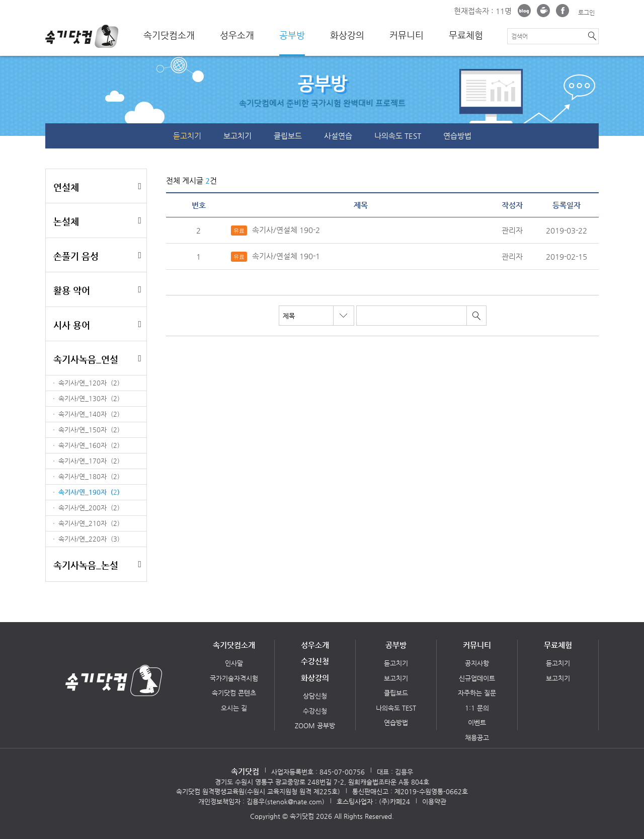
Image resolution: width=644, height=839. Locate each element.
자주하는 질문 (477, 693)
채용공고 (477, 738)
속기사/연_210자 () (89, 523)
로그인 (586, 13)
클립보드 (288, 136)
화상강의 (347, 35)
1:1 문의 (477, 708)
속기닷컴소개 (169, 35)
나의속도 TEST (398, 136)
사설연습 (338, 136)
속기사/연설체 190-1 (275, 257)
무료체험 (466, 35)
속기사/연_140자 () (89, 414)
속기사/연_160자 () (89, 445)
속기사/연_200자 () (89, 508)
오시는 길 (234, 708)
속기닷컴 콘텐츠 (234, 693)
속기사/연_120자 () (89, 383)
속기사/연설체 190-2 (275, 231)
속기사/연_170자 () (89, 461)
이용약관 (434, 802)
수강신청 (315, 661)
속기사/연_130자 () (89, 398)
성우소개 (237, 35)
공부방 (292, 35)
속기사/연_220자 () (89, 539)
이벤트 (477, 722)
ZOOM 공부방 (315, 726)
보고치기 (237, 136)
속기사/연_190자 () (89, 492)
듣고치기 (187, 136)
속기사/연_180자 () (89, 476)
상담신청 (315, 696)
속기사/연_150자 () (89, 430)
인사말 (234, 663)
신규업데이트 (477, 678)
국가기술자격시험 (234, 678)
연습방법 (457, 136)
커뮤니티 (407, 35)
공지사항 (477, 663)
